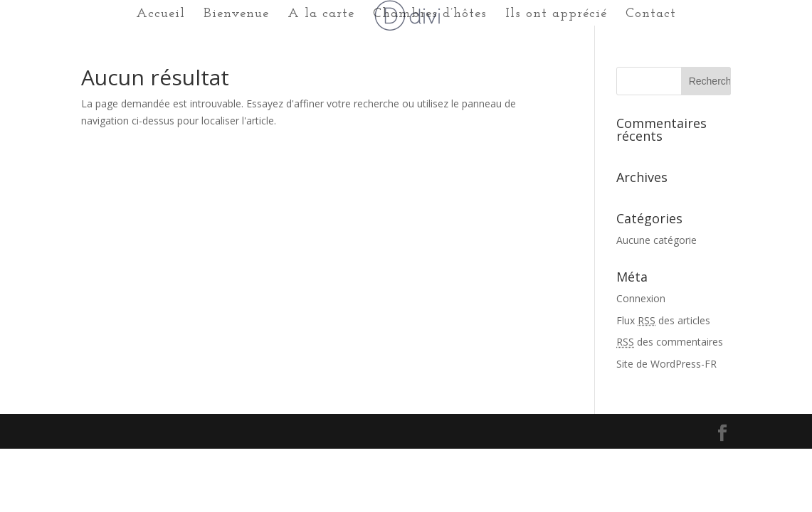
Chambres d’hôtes (430, 15)
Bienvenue (236, 15)
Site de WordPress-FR (666, 364)
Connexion (641, 298)
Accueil (160, 15)
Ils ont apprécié (556, 15)
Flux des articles (663, 320)
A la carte (321, 15)
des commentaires (670, 342)
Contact (651, 15)
